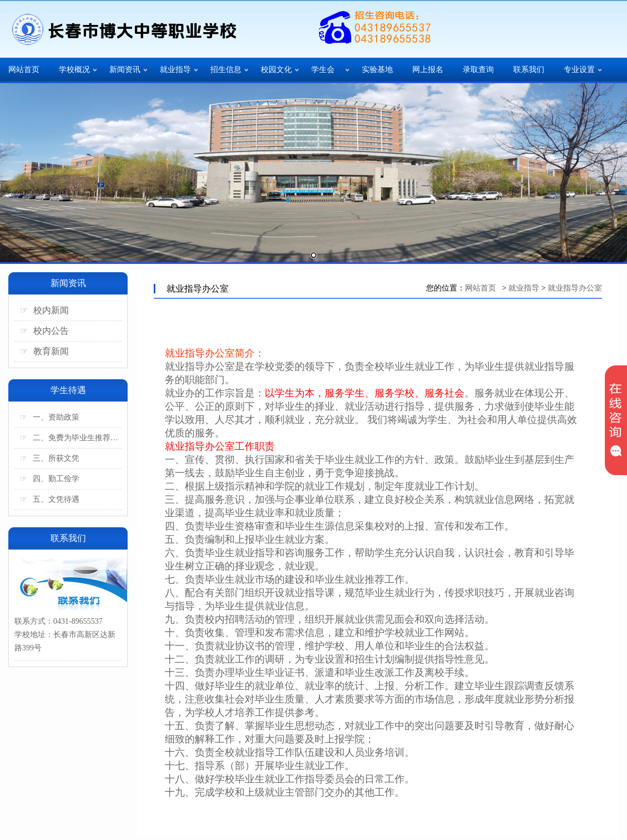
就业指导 (175, 70)
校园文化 (276, 70)
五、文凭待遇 (50, 499)
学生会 (323, 70)
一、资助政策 (50, 417)
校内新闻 (44, 310)
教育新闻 (44, 351)
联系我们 (529, 70)
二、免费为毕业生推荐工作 (71, 438)
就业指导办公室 (575, 288)
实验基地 (377, 70)
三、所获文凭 (50, 458)
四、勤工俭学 (50, 479)
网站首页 (24, 70)
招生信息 (226, 70)
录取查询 (478, 70)
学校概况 (74, 70)
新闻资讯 (125, 70)
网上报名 (428, 70)
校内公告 (44, 331)
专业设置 (579, 70)
